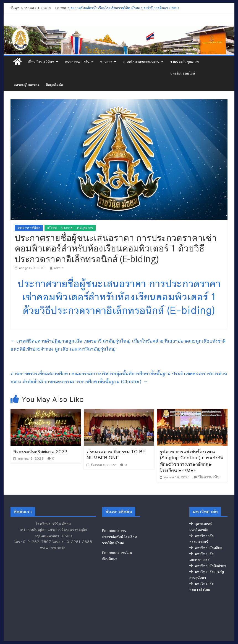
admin (59, 268)
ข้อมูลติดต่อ (54, 85)
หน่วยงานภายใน (77, 62)
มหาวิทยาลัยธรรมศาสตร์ (202, 539)
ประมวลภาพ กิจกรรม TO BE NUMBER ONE (116, 455)
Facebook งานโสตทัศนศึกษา (117, 556)
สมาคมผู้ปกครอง (26, 85)
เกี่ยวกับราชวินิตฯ (41, 62)
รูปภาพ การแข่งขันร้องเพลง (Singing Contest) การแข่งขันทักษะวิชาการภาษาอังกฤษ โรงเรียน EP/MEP (192, 461)
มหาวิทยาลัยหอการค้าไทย (202, 587)
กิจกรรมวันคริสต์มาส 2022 (40, 452)
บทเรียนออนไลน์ (183, 73)
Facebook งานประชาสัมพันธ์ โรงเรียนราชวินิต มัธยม (119, 537)
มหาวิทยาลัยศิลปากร (208, 566)
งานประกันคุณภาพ (185, 62)
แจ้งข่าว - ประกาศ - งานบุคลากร (70, 228)
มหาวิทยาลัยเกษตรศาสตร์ (202, 557)
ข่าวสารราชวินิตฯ (29, 228)
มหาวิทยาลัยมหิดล (206, 548)
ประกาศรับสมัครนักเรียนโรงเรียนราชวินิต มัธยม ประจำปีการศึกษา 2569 (124, 8)
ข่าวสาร (106, 62)
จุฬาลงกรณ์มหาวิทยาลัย (201, 527)
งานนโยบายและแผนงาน (141, 62)
